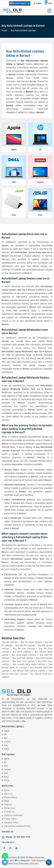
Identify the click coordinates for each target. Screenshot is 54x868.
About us (8, 794)
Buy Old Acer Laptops (24, 649)
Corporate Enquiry (20, 3)
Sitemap (8, 805)
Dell (6, 738)
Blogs (7, 801)
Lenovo (7, 742)
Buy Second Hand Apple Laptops (29, 664)
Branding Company (29, 864)
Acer (6, 745)
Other (7, 780)
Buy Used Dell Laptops (23, 658)
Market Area (10, 808)
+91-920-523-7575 (21, 837)
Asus (6, 749)
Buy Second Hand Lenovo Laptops (29, 671)
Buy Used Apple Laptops (24, 655)
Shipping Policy (11, 823)
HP (5, 734)
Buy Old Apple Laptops (31, 642)
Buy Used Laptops (22, 652)
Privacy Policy (10, 819)
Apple (7, 731)
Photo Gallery (10, 797)
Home (4, 31)
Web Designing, (39, 861)
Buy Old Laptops (10, 642)
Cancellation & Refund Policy (17, 826)
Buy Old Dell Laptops (25, 645)
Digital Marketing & (11, 864)
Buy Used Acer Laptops (24, 661)
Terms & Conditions (13, 815)
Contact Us (9, 812)
